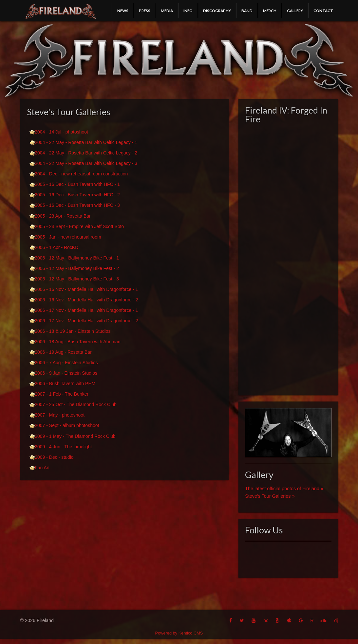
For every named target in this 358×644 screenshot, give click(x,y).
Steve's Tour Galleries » (270, 496)
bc (266, 620)
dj (336, 620)
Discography (217, 10)
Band (247, 10)
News (123, 10)
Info (188, 10)
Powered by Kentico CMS (179, 633)
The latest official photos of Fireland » (284, 489)
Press (145, 10)
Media (167, 10)
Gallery (295, 10)
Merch (270, 10)
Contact (323, 10)
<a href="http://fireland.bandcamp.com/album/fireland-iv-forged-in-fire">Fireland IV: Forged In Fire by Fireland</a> (288, 258)
